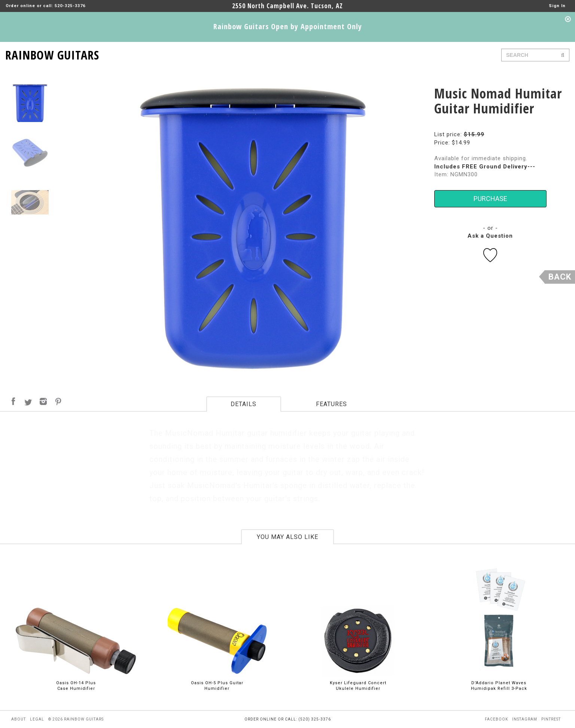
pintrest (551, 719)
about (19, 719)
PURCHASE (490, 199)
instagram (525, 719)
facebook (496, 719)
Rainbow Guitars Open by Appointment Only (288, 26)
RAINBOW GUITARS (52, 54)
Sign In (557, 6)
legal (37, 719)
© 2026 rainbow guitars (76, 719)
